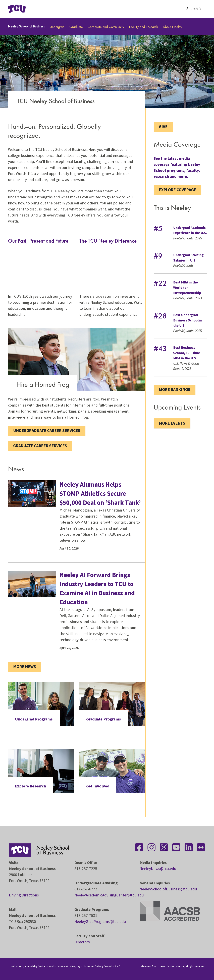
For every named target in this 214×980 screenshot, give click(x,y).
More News (25, 667)
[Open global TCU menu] (39, 9)
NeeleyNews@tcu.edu (158, 869)
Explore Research (31, 786)
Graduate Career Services (40, 446)
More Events (172, 423)
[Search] (196, 9)
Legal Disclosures (86, 966)
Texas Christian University (172, 966)
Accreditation (112, 966)
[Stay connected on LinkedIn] (189, 847)
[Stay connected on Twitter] (164, 847)
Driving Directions (24, 895)
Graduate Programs (104, 719)
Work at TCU (17, 966)
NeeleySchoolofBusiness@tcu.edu (168, 889)
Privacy (100, 966)
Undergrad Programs (34, 719)
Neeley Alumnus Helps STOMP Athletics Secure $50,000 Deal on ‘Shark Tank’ (100, 494)
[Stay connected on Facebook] (139, 847)
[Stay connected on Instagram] (151, 847)
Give (163, 127)
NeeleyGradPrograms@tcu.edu (100, 922)
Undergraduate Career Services (47, 431)
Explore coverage (177, 190)
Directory (82, 942)
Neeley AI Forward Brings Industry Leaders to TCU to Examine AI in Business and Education (97, 589)
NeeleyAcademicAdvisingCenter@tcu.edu (109, 895)
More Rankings (175, 390)
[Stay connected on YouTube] (176, 847)
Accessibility (31, 966)
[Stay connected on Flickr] (201, 847)
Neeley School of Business (26, 26)
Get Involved (98, 786)
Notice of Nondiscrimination (53, 966)
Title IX (72, 966)
